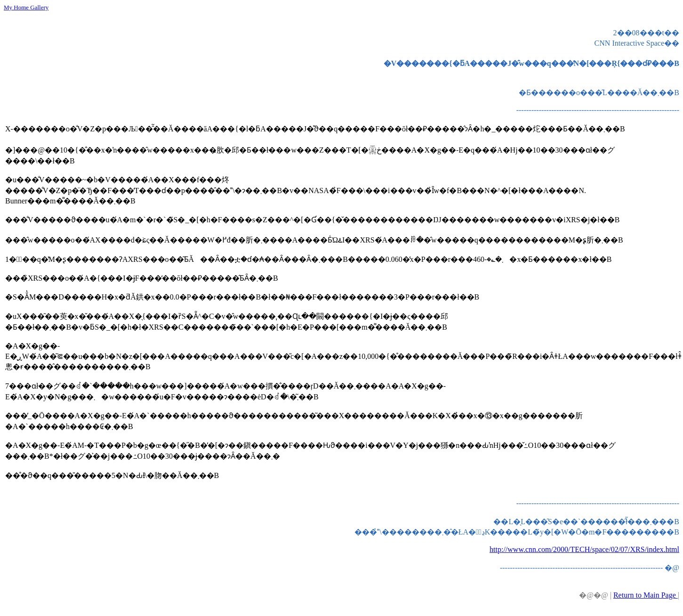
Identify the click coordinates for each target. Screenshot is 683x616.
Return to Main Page (646, 595)
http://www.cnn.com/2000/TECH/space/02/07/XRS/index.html (584, 549)
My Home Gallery (26, 7)
